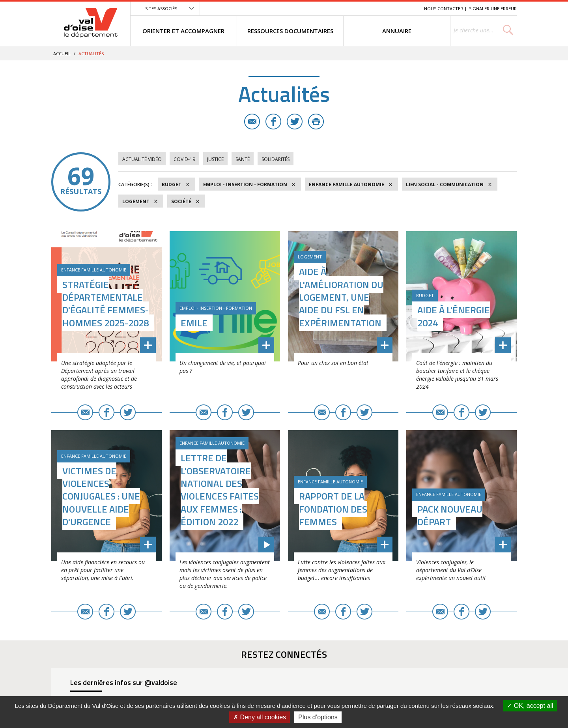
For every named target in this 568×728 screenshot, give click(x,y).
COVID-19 (184, 159)
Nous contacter (444, 8)
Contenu (381, 8)
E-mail (252, 122)
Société (181, 201)
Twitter (295, 122)
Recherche (407, 8)
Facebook (273, 122)
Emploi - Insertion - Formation (245, 184)
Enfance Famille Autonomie (347, 184)
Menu (361, 8)
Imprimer (316, 122)
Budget (172, 184)
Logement (136, 201)
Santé (243, 159)
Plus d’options (318, 717)
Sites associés (161, 8)
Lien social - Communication (445, 184)
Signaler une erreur (493, 8)
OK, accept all (530, 706)
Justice (215, 159)
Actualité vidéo (142, 159)
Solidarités (276, 159)
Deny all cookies (260, 717)
